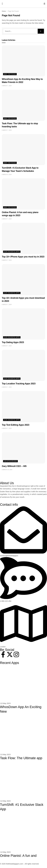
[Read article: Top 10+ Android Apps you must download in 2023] (23, 280)
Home (4, 11)
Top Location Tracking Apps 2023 (19, 384)
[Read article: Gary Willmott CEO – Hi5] (23, 448)
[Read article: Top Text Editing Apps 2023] (23, 407)
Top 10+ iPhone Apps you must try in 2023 (23, 257)
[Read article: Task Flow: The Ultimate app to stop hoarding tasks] (23, 105)
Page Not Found (13, 11)
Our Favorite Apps (12, 252)
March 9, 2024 (7, 175)
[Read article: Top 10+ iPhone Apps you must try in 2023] (23, 238)
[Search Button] (44, 4)
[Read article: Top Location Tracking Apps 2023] (23, 365)
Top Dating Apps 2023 (13, 342)
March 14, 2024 (7, 470)
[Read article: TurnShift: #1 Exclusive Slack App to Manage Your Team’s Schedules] (23, 150)
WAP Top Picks (10, 74)
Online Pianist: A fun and (18, 856)
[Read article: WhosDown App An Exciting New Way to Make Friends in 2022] (23, 61)
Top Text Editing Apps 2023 (16, 425)
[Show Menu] (2, 4)
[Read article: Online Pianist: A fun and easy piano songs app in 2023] (23, 194)
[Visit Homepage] (23, 4)
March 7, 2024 (7, 86)
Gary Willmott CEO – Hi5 (14, 466)
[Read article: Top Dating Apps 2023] (23, 324)
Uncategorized (10, 461)
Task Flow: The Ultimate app (21, 758)
